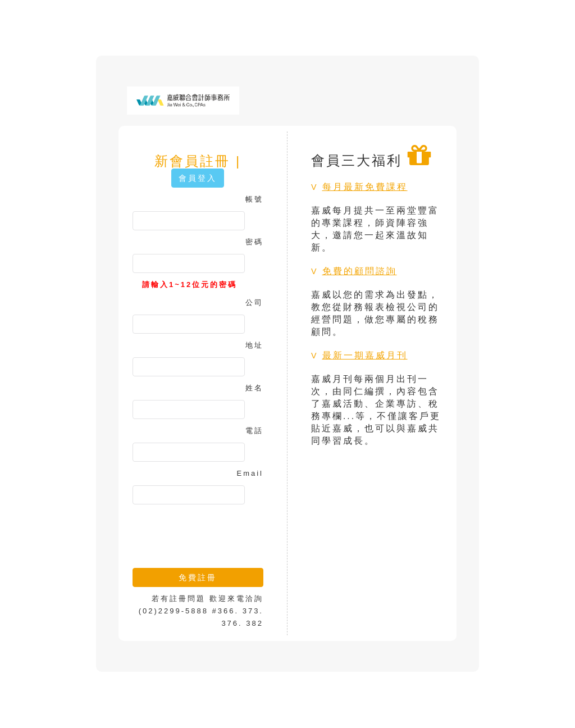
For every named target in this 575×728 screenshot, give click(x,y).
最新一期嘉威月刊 (365, 355)
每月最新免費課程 (365, 187)
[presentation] (218, 532)
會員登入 (198, 178)
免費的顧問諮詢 (360, 271)
